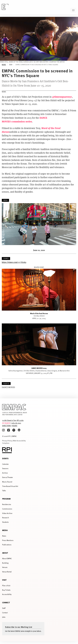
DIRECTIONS (6, 426)
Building (5, 563)
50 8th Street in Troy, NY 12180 (13, 420)
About (5, 553)
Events (5, 458)
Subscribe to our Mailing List (19, 627)
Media (5, 530)
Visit (4, 580)
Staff (4, 608)
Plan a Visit (6, 586)
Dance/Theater (8, 477)
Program (6, 499)
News (4, 65)
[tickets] (3, 423)
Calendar (5, 464)
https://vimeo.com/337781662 (14, 262)
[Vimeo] (9, 430)
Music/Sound (7, 482)
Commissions (7, 509)
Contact (5, 613)
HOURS (15, 426)
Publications (7, 545)
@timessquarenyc (62, 97)
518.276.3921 (16, 423)
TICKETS (7, 423)
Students (5, 522)
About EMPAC (7, 558)
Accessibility (7, 594)
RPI (9, 436)
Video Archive (7, 513)
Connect (6, 602)
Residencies (7, 504)
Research (6, 518)
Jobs (4, 617)
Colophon (6, 443)
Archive (5, 473)
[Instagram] (3, 430)
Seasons (5, 468)
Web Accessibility (19, 441)
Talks (4, 491)
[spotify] (14, 430)
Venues (5, 567)
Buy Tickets (6, 590)
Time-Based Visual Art (10, 486)
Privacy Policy (7, 441)
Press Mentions (8, 540)
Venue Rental (7, 572)
